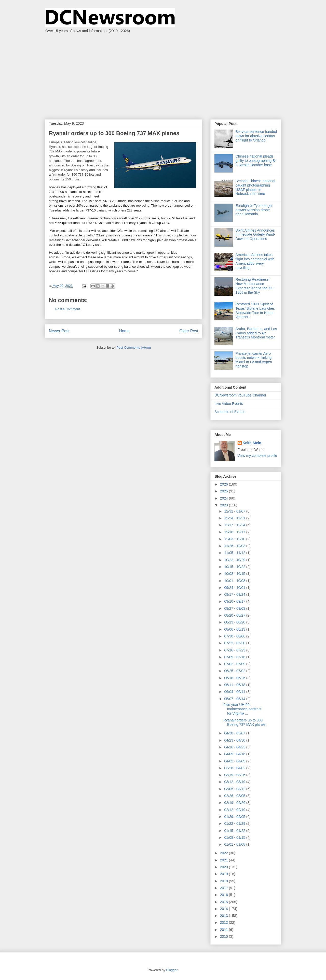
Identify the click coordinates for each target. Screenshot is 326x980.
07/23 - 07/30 (235, 643)
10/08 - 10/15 (235, 574)
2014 (225, 909)
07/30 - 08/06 (235, 636)
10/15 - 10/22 (235, 567)
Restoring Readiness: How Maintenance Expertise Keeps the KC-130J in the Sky (255, 286)
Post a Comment (68, 309)
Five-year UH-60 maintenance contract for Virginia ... (242, 709)
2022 (225, 853)
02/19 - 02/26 (235, 803)
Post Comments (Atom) (134, 347)
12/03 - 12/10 (235, 539)
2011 (225, 930)
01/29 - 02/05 (235, 817)
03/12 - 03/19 (235, 782)
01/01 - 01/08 (235, 844)
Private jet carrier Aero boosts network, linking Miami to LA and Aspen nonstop (254, 360)
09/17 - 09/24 (235, 594)
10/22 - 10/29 (235, 560)
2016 (225, 895)
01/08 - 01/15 (235, 837)
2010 (225, 936)
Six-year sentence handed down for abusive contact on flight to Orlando (256, 136)
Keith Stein (252, 443)
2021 (225, 860)
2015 (225, 902)
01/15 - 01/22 (235, 831)
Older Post (189, 331)
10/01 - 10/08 (235, 581)
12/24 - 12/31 (235, 518)
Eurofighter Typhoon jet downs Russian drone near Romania (254, 210)
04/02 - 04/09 (235, 761)
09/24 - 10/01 (235, 588)
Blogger (172, 970)
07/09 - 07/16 (235, 657)
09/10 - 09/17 (235, 601)
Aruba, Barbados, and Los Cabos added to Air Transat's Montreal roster (256, 333)
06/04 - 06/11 (235, 692)
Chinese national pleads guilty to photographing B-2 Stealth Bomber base (256, 161)
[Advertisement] (163, 74)
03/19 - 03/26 (235, 775)
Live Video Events (229, 404)
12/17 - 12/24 (235, 525)
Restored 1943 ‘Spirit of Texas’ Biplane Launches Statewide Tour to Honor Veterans (255, 310)
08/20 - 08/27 (235, 615)
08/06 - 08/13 (235, 629)
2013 (225, 916)
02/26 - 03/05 (235, 796)
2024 (225, 498)
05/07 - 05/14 (235, 699)
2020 (225, 867)
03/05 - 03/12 (235, 789)
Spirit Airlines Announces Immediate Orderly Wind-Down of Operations (255, 235)
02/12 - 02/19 (235, 810)
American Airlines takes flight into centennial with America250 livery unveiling (255, 261)
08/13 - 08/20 (235, 622)
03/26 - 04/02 (235, 768)
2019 (225, 874)
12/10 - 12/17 (235, 532)
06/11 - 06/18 (235, 685)
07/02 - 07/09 (235, 664)
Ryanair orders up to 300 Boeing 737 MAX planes (244, 722)
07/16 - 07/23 (235, 650)
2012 (225, 922)
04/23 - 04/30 (235, 740)
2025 (225, 491)
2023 (225, 505)
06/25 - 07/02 (235, 671)
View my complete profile (257, 456)
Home (125, 331)
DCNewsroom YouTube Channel (240, 395)
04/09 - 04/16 (235, 754)
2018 (225, 881)
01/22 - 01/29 (235, 823)
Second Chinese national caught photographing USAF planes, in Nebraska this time (255, 187)
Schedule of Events (230, 412)
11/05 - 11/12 (235, 553)
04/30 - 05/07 (235, 733)
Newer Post (59, 331)
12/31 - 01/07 (235, 511)
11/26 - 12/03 (235, 546)
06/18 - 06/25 (235, 678)
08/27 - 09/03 (235, 608)
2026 (225, 484)
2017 (225, 888)
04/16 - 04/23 (235, 747)
